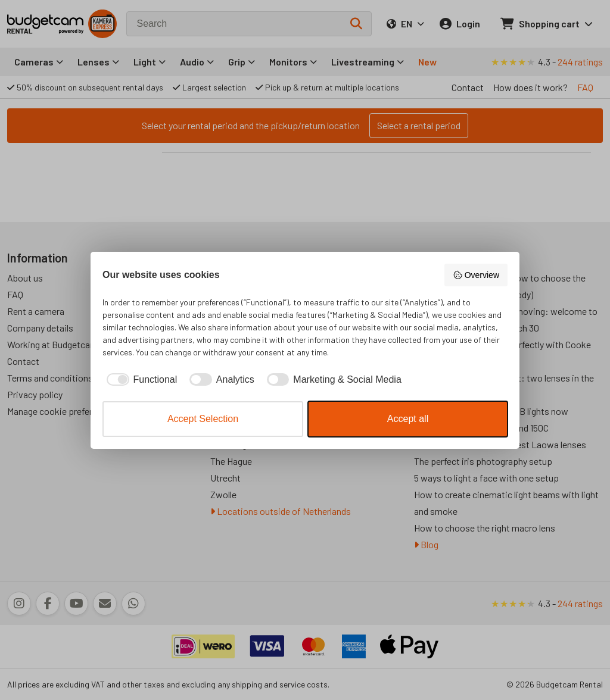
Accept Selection (203, 419)
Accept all (408, 419)
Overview (476, 275)
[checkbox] (140, 380)
